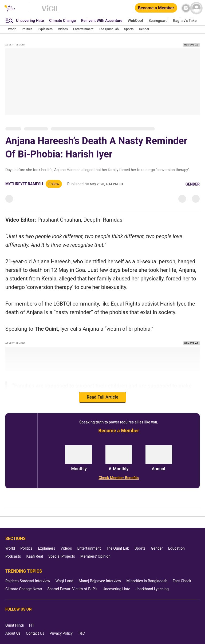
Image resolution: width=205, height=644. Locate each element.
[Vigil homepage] (51, 11)
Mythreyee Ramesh (24, 184)
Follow (54, 184)
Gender (193, 184)
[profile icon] (196, 8)
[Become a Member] (156, 8)
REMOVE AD (192, 45)
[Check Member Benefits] (119, 478)
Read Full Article (102, 397)
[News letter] (186, 8)
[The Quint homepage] (10, 9)
